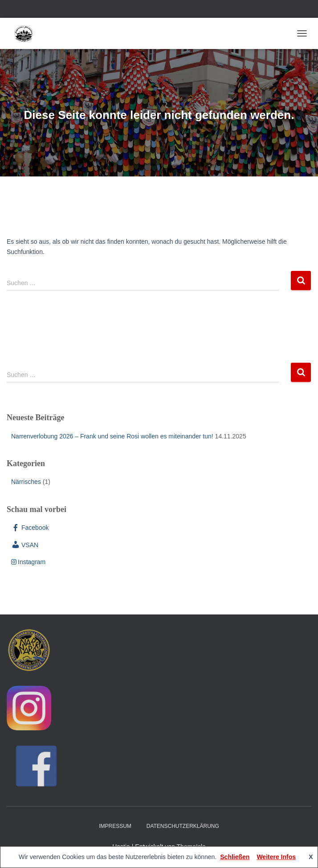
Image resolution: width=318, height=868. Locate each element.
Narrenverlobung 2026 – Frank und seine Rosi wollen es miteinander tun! (112, 436)
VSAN (25, 545)
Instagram (28, 562)
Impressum (115, 826)
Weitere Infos (276, 857)
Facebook (30, 528)
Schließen (235, 857)
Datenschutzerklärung (183, 826)
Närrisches (26, 482)
